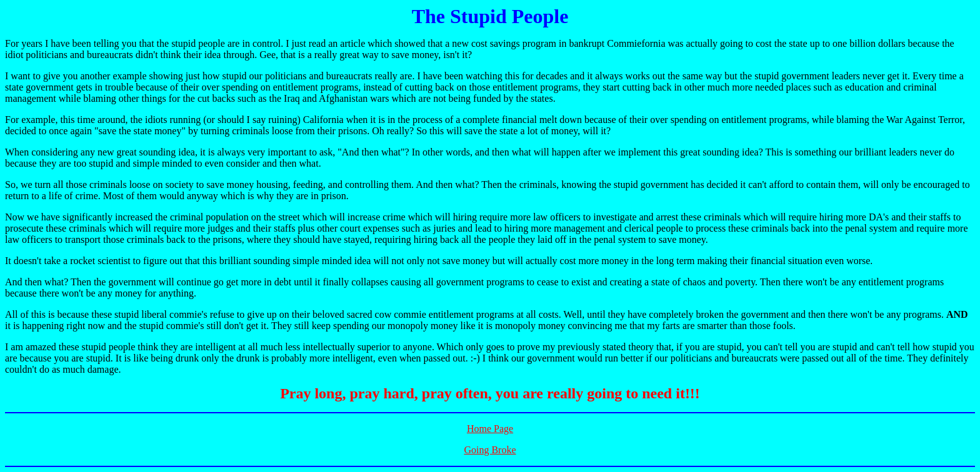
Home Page (490, 429)
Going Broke (490, 450)
